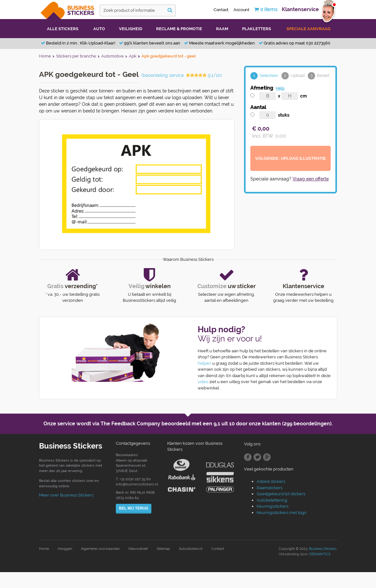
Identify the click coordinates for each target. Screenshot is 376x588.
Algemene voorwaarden (100, 549)
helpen (204, 363)
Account (241, 10)
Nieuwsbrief (138, 549)
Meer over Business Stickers (66, 495)
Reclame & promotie (179, 29)
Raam (222, 29)
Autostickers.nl (191, 549)
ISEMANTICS (320, 554)
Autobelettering (272, 500)
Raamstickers (270, 488)
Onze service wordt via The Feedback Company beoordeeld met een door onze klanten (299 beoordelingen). (188, 424)
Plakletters (257, 29)
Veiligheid (131, 29)
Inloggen (65, 549)
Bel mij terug (134, 508)
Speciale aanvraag (308, 29)
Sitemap (163, 549)
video (203, 382)
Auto (99, 29)
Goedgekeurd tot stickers (281, 494)
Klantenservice (300, 9)
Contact (221, 10)
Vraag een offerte (311, 179)
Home (44, 549)
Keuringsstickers (273, 506)
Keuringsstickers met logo (282, 513)
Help (280, 88)
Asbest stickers (271, 481)
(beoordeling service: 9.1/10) (182, 75)
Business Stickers (323, 549)
